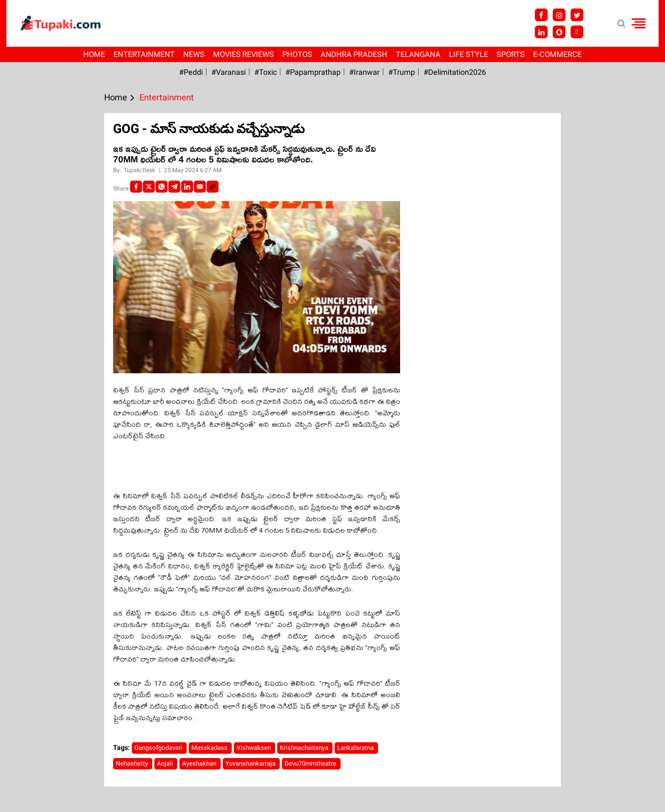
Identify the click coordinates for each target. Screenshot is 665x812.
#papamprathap (313, 72)
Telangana (418, 54)
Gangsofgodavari (159, 748)
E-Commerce (557, 54)
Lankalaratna (356, 748)
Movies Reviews (243, 54)
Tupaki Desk (140, 170)
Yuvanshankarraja (251, 764)
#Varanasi (229, 72)
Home (94, 54)
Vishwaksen (254, 748)
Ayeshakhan (200, 764)
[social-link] (213, 187)
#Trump (402, 72)
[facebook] (136, 187)
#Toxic (266, 72)
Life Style (469, 54)
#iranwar (364, 72)
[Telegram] (174, 187)
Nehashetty (133, 764)
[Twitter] (149, 187)
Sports (511, 54)
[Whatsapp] (162, 187)
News (194, 54)
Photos (297, 54)
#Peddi (191, 72)
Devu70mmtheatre (311, 764)
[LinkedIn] (187, 187)
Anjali (166, 764)
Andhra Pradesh (354, 54)
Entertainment (144, 54)
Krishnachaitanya (305, 748)
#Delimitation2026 (455, 72)
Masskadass (210, 748)
